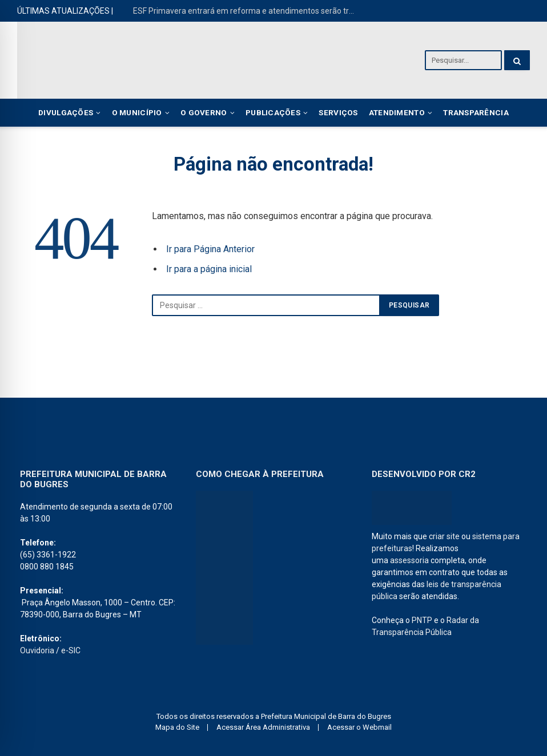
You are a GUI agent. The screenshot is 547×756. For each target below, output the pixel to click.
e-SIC (71, 650)
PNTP (422, 620)
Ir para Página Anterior (210, 249)
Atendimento (397, 112)
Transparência (476, 112)
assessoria (409, 560)
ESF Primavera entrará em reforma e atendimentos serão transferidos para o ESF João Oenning (247, 11)
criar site (444, 536)
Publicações (273, 112)
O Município (137, 112)
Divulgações (66, 112)
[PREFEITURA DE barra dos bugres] (224, 568)
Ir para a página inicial (209, 269)
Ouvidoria (37, 650)
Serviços (338, 112)
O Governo (204, 112)
